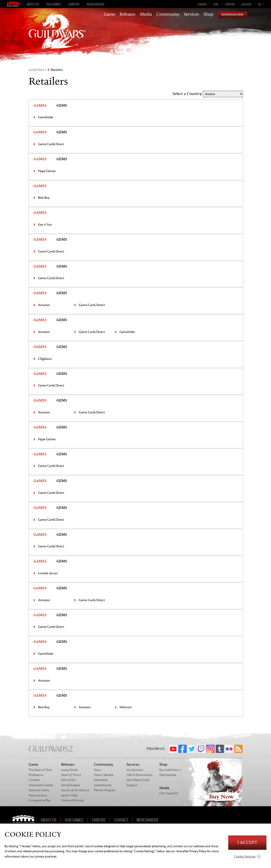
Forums (202, 4)
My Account (135, 770)
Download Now (232, 15)
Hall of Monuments (139, 775)
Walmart (126, 707)
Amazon (44, 305)
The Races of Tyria (40, 770)
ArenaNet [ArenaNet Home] (25, 820)
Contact (121, 820)
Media (146, 14)
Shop (208, 14)
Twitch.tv (201, 749)
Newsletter (101, 780)
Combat (34, 780)
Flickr (229, 749)
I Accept (247, 843)
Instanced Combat (41, 785)
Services (191, 14)
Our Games (54, 4)
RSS (238, 749)
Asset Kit (169, 793)
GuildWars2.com (57, 35)
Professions (36, 775)
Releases (128, 14)
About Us (33, 4)
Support (230, 4)
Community (168, 14)
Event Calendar (104, 775)
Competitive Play (40, 800)
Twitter (192, 749)
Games (40, 106)
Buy (170, 770)
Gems (62, 106)
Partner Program (105, 790)
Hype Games (47, 171)
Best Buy (44, 198)
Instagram (210, 749)
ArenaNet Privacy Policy (191, 851)
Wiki (216, 4)
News (98, 770)
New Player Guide (138, 780)
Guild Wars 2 (37, 70)
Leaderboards (103, 785)
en (260, 4)
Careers (74, 4)
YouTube (173, 749)
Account (246, 4)
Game (110, 14)
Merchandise (96, 4)
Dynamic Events (39, 790)
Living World (69, 770)
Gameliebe (46, 117)
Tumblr (220, 749)
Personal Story (38, 795)
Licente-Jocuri (48, 573)
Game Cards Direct (51, 144)
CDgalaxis (45, 359)
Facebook (182, 749)
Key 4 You (45, 225)
